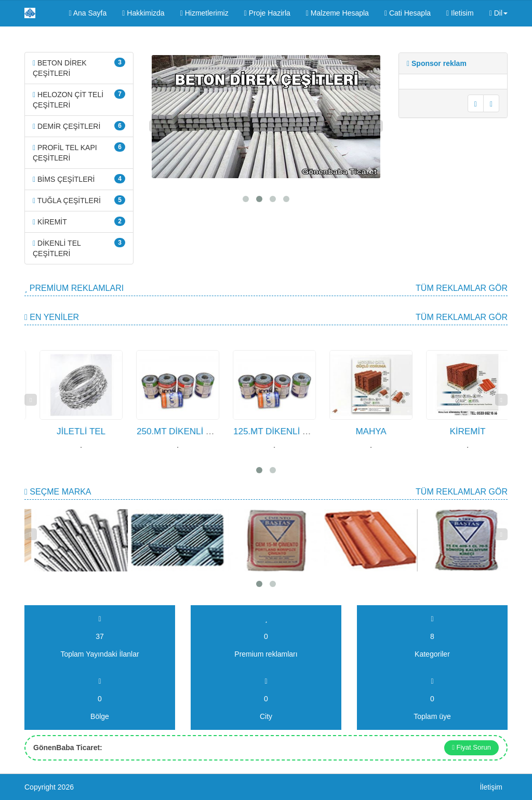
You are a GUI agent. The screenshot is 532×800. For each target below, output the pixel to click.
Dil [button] (498, 13)
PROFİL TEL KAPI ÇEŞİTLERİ (79, 152)
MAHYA (400, 431)
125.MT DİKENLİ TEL (305, 431)
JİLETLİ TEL (110, 431)
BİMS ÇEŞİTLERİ (79, 179)
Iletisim (460, 13)
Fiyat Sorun (471, 747)
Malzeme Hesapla (337, 13)
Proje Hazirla (267, 13)
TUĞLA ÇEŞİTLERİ (79, 200)
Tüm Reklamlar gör (462, 288)
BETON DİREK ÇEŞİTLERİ (79, 68)
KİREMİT (79, 221)
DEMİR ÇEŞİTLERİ (79, 126)
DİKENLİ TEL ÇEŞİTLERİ (79, 248)
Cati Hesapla (408, 13)
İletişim (491, 787)
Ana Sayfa (88, 13)
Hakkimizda (143, 13)
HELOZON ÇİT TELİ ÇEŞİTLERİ (79, 99)
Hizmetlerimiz (204, 13)
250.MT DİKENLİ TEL (208, 431)
